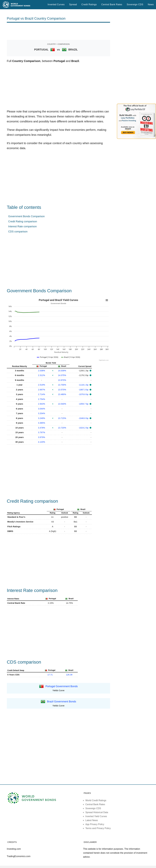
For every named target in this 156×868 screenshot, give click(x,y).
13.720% (62, 428)
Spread (73, 4)
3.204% (42, 413)
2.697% (42, 390)
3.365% (42, 423)
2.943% (42, 404)
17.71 (50, 675)
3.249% (42, 418)
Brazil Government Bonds (62, 701)
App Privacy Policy (95, 824)
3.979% (42, 437)
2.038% (42, 371)
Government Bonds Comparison (26, 216)
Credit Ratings (89, 4)
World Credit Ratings (96, 800)
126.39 (69, 675)
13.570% (62, 390)
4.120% (42, 442)
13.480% (62, 394)
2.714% (42, 394)
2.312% (42, 375)
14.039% (62, 371)
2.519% (42, 385)
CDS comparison (18, 232)
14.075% (62, 375)
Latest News (92, 820)
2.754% (42, 399)
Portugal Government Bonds (62, 686)
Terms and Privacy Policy (98, 828)
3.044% (42, 409)
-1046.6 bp (84, 418)
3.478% (42, 428)
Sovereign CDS (135, 4)
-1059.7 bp (84, 404)
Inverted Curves (56, 4)
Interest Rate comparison (22, 226)
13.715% (62, 418)
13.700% (62, 385)
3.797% (42, 432)
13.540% (62, 404)
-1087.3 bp (84, 390)
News (151, 4)
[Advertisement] (58, 31)
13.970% (62, 380)
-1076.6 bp (84, 394)
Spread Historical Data (97, 812)
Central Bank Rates (112, 4)
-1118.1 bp (84, 385)
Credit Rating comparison (23, 221)
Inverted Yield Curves (96, 816)
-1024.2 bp (84, 428)
